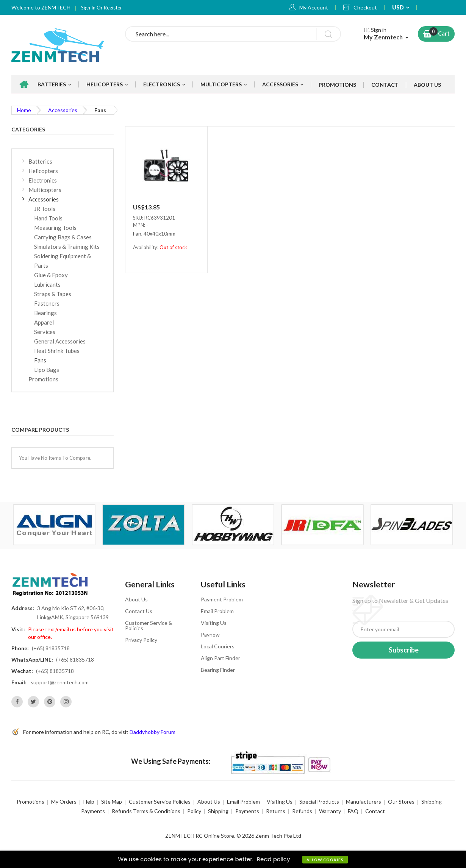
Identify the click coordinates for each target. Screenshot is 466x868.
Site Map (112, 802)
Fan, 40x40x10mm (154, 234)
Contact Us (139, 611)
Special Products (319, 802)
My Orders (64, 802)
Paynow (210, 635)
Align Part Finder (220, 658)
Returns (276, 811)
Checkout (365, 7)
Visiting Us (214, 623)
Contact (375, 811)
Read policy (273, 859)
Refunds (302, 811)
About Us (136, 599)
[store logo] (63, 45)
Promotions (30, 802)
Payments (93, 811)
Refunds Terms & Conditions (146, 811)
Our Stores (401, 802)
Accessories (63, 110)
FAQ (353, 811)
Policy (194, 811)
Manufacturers (364, 802)
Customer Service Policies (160, 802)
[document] (233, 859)
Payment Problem (222, 599)
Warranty (330, 811)
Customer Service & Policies (149, 625)
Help (89, 802)
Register (113, 8)
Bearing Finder (218, 670)
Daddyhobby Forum (152, 732)
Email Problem (217, 611)
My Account (314, 7)
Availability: (146, 247)
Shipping (432, 802)
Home (24, 110)
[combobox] (233, 34)
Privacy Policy (141, 640)
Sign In (89, 8)
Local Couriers (218, 646)
